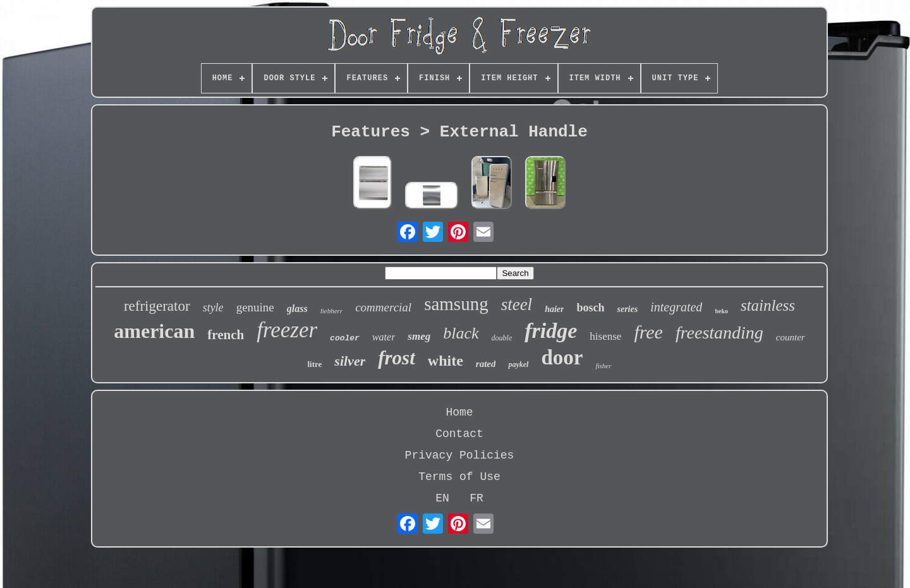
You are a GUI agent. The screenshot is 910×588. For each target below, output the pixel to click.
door (562, 357)
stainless (768, 305)
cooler (345, 338)
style (213, 308)
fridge (551, 331)
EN (442, 498)
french (226, 335)
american (154, 331)
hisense (605, 336)
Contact (459, 434)
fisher (603, 366)
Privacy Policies (460, 455)
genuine (255, 307)
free (648, 332)
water (384, 337)
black (461, 333)
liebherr (331, 311)
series (627, 309)
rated (486, 364)
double (502, 338)
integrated (676, 307)
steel (517, 304)
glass (297, 309)
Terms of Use (459, 477)
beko (721, 311)
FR (476, 498)
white (446, 361)
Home (459, 412)
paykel (518, 364)
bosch (590, 308)
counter (791, 337)
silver (350, 361)
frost (397, 358)
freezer (287, 330)
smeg (419, 336)
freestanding (719, 333)
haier (554, 309)
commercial (383, 307)
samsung (456, 304)
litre (314, 364)
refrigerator (157, 306)
